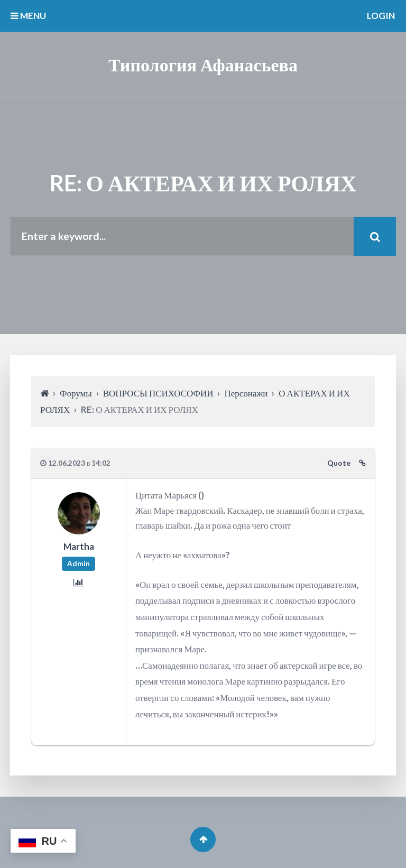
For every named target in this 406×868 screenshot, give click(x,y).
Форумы (76, 393)
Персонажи (246, 393)
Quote (339, 463)
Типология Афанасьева (203, 64)
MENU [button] (28, 16)
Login (381, 16)
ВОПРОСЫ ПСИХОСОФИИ (158, 393)
